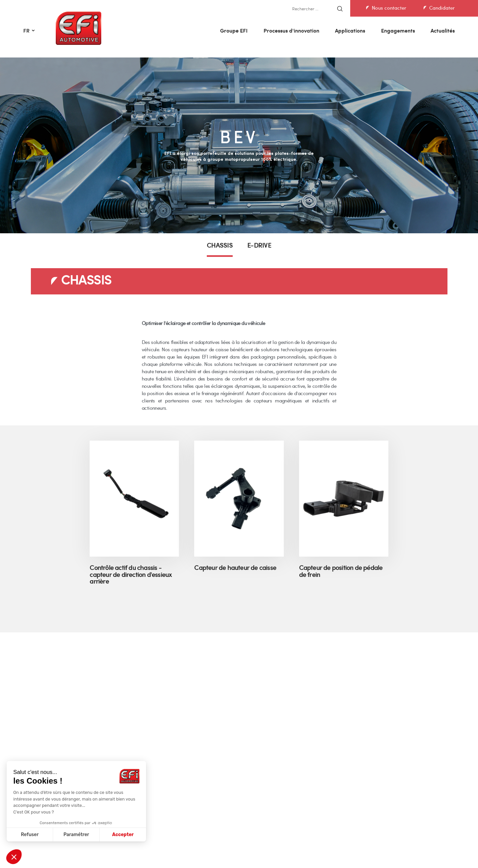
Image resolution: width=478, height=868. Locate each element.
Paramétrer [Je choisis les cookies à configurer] (76, 835)
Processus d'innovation (291, 30)
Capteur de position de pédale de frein (341, 572)
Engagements (398, 30)
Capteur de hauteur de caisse (235, 568)
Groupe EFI (234, 30)
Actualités (443, 30)
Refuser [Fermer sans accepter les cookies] (30, 835)
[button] (14, 857)
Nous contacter (389, 8)
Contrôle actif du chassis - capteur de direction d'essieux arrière (131, 575)
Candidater (442, 8)
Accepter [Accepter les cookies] (123, 835)
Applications (350, 30)
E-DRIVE (259, 246)
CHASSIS (220, 246)
